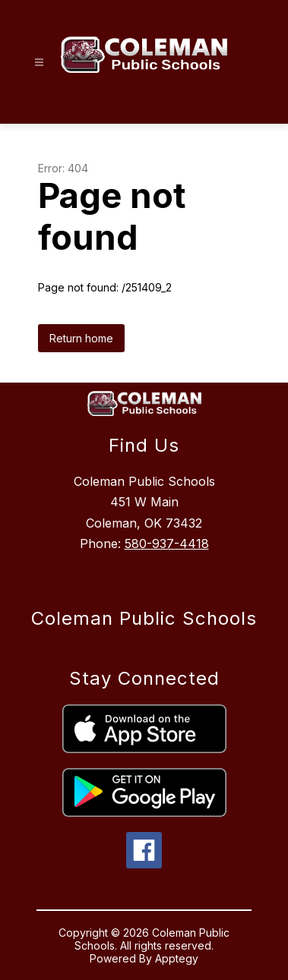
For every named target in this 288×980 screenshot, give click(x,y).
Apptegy (177, 958)
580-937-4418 (167, 544)
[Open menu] (39, 63)
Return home (81, 338)
